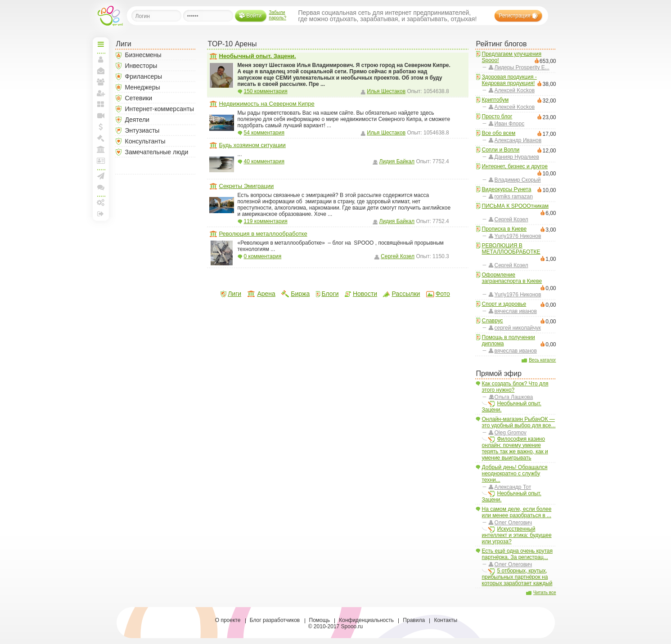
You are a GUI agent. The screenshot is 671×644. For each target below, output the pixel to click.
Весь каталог (542, 360)
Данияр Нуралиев (517, 157)
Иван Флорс (510, 124)
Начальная (101, 44)
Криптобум (495, 100)
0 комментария (263, 256)
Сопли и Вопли (501, 150)
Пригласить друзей (101, 93)
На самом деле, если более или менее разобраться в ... (517, 512)
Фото (443, 294)
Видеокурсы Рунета (507, 189)
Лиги (234, 294)
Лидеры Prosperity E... (522, 67)
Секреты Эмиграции (247, 186)
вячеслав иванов (516, 311)
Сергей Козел (511, 219)
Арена (266, 294)
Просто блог (497, 116)
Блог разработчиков (275, 620)
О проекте (228, 620)
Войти (254, 16)
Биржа (300, 294)
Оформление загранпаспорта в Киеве (512, 278)
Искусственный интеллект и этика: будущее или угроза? (517, 535)
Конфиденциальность (366, 620)
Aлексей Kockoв (515, 90)
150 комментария (266, 91)
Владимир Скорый (518, 180)
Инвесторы (141, 66)
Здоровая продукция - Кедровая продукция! (509, 80)
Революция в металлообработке (263, 234)
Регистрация (515, 16)
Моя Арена (101, 149)
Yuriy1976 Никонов (518, 236)
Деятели (137, 120)
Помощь (320, 620)
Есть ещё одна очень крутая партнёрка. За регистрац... (517, 554)
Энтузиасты (142, 130)
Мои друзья (101, 82)
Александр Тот (513, 487)
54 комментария (264, 133)
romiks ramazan (514, 197)
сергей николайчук (518, 328)
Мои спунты (101, 127)
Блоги (330, 294)
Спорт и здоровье (504, 304)
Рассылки (406, 294)
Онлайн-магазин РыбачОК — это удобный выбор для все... (519, 422)
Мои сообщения (101, 71)
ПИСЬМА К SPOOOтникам (515, 206)
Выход (101, 214)
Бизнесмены (143, 55)
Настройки (101, 202)
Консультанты (145, 141)
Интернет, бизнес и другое (515, 166)
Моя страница (101, 59)
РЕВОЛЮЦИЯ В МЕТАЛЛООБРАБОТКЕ (511, 249)
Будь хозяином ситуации (252, 145)
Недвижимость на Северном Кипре (267, 104)
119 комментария (266, 221)
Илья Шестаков (386, 91)
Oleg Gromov (511, 433)
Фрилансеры (144, 76)
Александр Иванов (518, 140)
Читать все (545, 593)
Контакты (446, 620)
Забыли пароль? (278, 15)
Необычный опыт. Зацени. (512, 407)
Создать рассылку (101, 176)
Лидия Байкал (397, 161)
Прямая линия (101, 116)
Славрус (493, 321)
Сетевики (139, 98)
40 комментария (264, 161)
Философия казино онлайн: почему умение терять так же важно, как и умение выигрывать (515, 448)
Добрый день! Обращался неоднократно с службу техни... (515, 474)
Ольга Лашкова (514, 397)
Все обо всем (499, 133)
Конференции (101, 187)
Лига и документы (101, 161)
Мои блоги (101, 104)
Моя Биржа (101, 138)
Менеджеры (143, 87)
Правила (414, 620)
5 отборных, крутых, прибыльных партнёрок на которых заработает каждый (517, 577)
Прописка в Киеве (504, 229)
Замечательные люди (157, 152)
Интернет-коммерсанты (160, 109)
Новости (365, 294)
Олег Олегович (513, 523)
